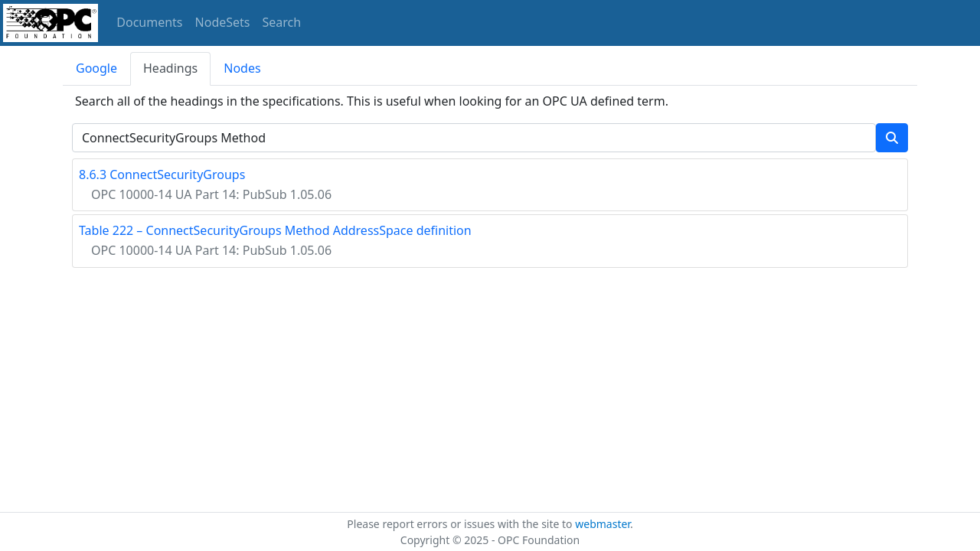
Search (282, 22)
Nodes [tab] (242, 68)
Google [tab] (96, 68)
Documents (149, 22)
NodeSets (223, 22)
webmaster (603, 524)
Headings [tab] (170, 68)
